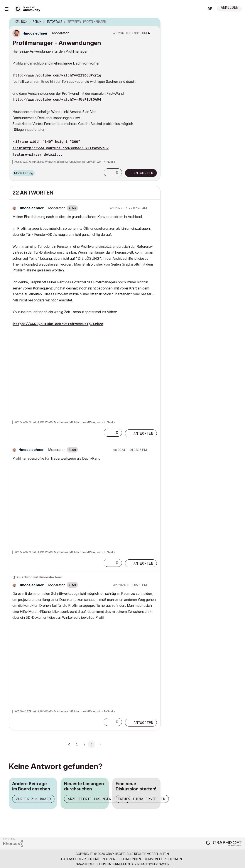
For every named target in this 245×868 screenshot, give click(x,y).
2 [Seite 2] (84, 744)
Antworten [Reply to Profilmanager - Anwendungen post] (143, 173)
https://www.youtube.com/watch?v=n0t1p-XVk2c (58, 324)
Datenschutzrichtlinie (80, 859)
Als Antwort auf (39, 577)
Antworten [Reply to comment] (143, 433)
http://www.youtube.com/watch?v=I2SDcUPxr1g (57, 76)
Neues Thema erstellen (142, 799)
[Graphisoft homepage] (224, 844)
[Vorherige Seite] (69, 744)
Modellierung (24, 173)
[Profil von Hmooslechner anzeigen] (35, 33)
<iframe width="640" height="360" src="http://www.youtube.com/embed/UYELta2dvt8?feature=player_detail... (61, 148)
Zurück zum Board (33, 799)
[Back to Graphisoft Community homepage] (29, 8)
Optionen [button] (154, 22)
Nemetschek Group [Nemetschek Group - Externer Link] (153, 864)
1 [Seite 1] (77, 744)
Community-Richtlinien (163, 859)
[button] (108, 172)
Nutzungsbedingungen (122, 859)
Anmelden (230, 8)
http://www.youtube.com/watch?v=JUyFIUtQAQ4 (57, 100)
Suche (197, 9)
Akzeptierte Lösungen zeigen (97, 799)
